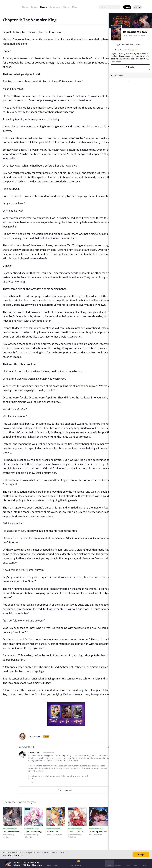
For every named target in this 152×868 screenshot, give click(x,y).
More (75, 7)
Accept (141, 855)
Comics (34, 7)
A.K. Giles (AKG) (35, 737)
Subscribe (130, 67)
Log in (127, 7)
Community (55, 7)
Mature (66, 7)
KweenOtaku (34, 753)
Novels (43, 7)
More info (6, 855)
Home (25, 7)
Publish (137, 7)
